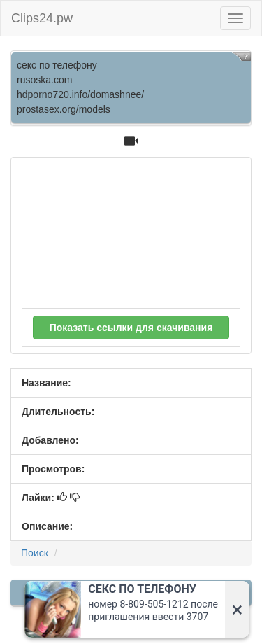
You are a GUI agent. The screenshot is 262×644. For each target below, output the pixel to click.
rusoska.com (44, 80)
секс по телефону (57, 65)
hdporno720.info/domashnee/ (80, 94)
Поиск (35, 553)
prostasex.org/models (64, 109)
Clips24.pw (42, 18)
